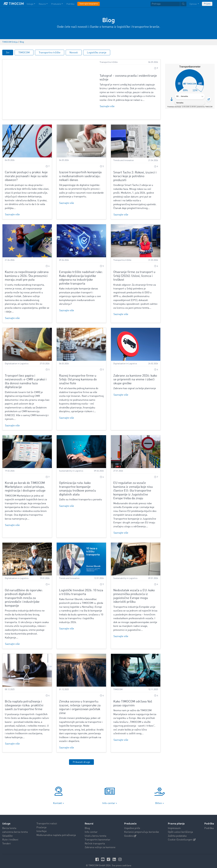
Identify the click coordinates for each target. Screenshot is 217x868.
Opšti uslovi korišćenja (180, 828)
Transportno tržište (50, 53)
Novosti (74, 53)
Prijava (207, 4)
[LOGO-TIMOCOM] (14, 4)
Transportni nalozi (47, 820)
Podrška (209, 824)
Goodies (130, 832)
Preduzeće (130, 820)
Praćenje (42, 823)
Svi (8, 53)
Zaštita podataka (177, 832)
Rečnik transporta (95, 840)
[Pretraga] (165, 4)
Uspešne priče (132, 824)
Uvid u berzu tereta (95, 832)
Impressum (174, 824)
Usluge (6, 820)
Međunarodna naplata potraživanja (56, 831)
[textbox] (168, 4)
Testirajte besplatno (89, 4)
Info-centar (91, 828)
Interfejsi (42, 827)
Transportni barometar (97, 836)
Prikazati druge (81, 758)
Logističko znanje (97, 53)
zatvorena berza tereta (15, 828)
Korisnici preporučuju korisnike (142, 828)
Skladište (7, 832)
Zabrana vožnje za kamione (100, 844)
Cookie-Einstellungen (182, 836)
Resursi (89, 820)
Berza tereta (9, 824)
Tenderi (6, 840)
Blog (87, 824)
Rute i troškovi (10, 836)
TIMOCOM (24, 53)
